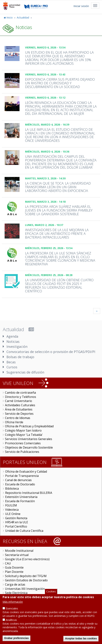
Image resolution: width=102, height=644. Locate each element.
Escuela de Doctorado (20, 484)
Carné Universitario (19, 401)
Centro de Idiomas (18, 418)
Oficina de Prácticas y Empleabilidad (29, 426)
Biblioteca (12, 489)
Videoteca (12, 510)
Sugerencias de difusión (25, 372)
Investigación (17, 346)
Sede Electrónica (16, 593)
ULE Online (13, 514)
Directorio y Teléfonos (21, 397)
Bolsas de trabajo (20, 357)
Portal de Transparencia (22, 476)
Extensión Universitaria (21, 497)
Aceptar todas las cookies (81, 638)
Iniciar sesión (81, 6)
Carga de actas (15, 584)
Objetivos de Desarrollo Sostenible (29, 447)
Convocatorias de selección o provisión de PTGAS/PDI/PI (51, 352)
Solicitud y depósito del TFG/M (26, 576)
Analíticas (11, 620)
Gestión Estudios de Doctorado (26, 580)
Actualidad (23, 17)
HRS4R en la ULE (17, 522)
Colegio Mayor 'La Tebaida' (24, 435)
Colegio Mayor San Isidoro (23, 430)
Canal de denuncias (18, 480)
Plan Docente (14, 572)
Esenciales (12, 608)
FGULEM (11, 505)
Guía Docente (14, 567)
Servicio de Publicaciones (22, 452)
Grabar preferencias (16, 638)
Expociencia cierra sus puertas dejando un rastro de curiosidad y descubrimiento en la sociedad (60, 83)
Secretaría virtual (17, 555)
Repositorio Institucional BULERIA (29, 493)
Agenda (12, 336)
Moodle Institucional (19, 551)
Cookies (51, 591)
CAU (8, 563)
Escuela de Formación (20, 501)
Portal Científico (16, 526)
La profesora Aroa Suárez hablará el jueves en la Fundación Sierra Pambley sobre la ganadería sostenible (59, 210)
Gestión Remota (16, 518)
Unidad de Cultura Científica (24, 531)
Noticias (13, 342)
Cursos (12, 367)
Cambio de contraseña (20, 393)
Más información (13, 602)
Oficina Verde (14, 422)
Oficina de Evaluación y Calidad (26, 471)
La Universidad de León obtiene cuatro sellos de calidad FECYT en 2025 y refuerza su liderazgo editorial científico (59, 285)
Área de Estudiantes (19, 409)
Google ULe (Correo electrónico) (27, 559)
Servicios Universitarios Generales (29, 439)
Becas (11, 362)
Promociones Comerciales (23, 443)
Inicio (10, 17)
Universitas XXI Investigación (25, 589)
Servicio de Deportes (19, 414)
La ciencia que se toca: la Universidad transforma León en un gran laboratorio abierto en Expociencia (58, 187)
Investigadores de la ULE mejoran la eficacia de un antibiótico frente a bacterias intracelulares (57, 234)
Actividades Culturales (20, 405)
